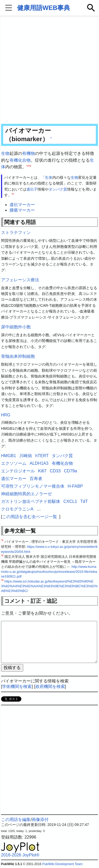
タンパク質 (58, 189)
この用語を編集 (16, 820)
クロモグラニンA (17, 509)
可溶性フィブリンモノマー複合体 (33, 486)
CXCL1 (70, 501)
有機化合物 (20, 160)
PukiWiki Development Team (62, 864)
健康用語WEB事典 (44, 8)
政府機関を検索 (50, 686)
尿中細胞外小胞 (16, 327)
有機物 (29, 153)
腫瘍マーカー (22, 210)
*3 (13, 194)
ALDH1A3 (39, 463)
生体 (49, 177)
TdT (84, 501)
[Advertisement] (49, 70)
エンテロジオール (18, 471)
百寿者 (36, 479)
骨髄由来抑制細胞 (18, 356)
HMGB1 (9, 456)
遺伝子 (32, 189)
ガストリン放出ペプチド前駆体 (31, 501)
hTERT (42, 456)
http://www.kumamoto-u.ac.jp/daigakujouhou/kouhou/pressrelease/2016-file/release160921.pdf (49, 571)
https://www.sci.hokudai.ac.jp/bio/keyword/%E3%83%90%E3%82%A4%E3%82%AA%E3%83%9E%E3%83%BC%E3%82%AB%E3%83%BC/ (49, 586)
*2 (30, 166)
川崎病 (26, 456)
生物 (5, 153)
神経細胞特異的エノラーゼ (26, 494)
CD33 (55, 471)
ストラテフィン (16, 233)
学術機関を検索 (17, 686)
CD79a (70, 471)
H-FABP (75, 486)
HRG (6, 415)
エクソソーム (14, 463)
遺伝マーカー (22, 205)
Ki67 (42, 471)
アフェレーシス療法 (20, 280)
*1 (28, 166)
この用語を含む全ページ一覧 (30, 517)
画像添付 (40, 820)
